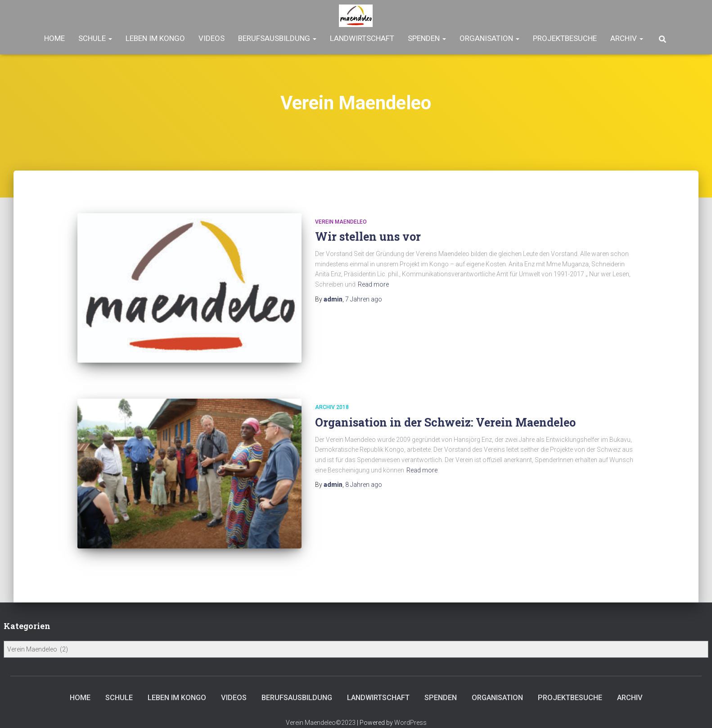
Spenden (427, 38)
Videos (212, 38)
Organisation (489, 38)
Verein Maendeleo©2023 (321, 711)
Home (54, 38)
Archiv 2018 (332, 401)
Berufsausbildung (277, 38)
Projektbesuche (565, 38)
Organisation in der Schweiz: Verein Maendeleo (445, 416)
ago (364, 299)
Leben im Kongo (155, 38)
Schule (95, 38)
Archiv (627, 38)
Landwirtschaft (362, 38)
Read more (373, 284)
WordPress (410, 711)
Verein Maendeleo (341, 222)
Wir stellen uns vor (368, 236)
